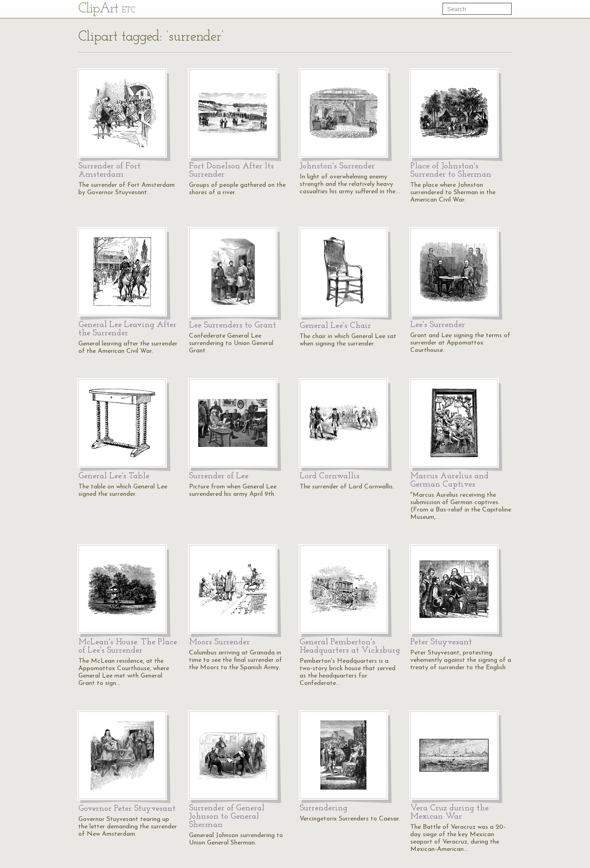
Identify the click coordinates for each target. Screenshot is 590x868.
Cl (107, 9)
